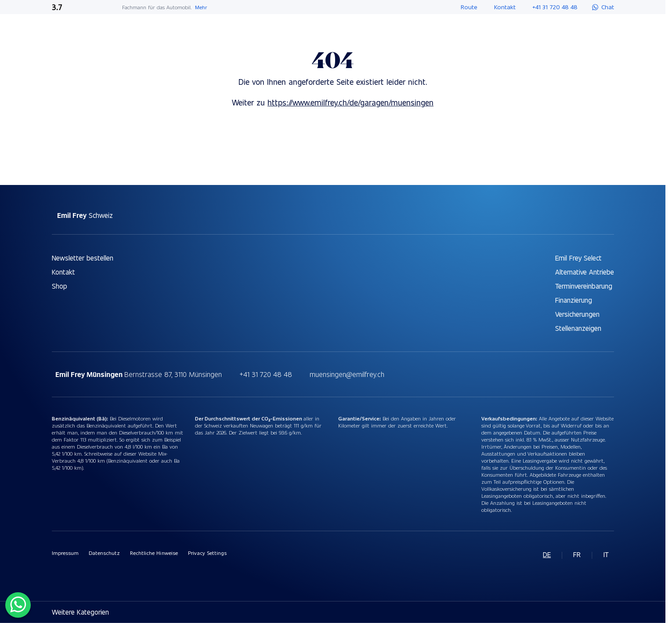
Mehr (201, 7)
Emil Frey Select (578, 258)
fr (577, 554)
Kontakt (63, 272)
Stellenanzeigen (578, 328)
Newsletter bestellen (83, 258)
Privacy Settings (207, 553)
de (547, 554)
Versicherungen (577, 314)
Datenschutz (104, 553)
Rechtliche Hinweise (154, 553)
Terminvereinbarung (584, 286)
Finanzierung (574, 300)
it (606, 554)
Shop (60, 286)
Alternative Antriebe (585, 272)
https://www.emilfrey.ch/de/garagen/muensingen (350, 102)
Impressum (65, 553)
